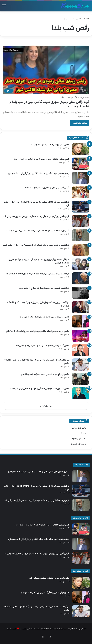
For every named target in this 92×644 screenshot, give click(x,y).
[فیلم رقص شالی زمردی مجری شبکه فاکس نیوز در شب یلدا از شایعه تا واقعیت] (46, 70)
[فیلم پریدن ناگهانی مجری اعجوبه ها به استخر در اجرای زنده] (81, 164)
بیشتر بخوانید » (80, 123)
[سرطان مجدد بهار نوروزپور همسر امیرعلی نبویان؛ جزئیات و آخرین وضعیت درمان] (81, 264)
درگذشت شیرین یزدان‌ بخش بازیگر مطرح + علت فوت (44, 288)
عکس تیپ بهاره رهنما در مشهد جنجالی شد (49, 145)
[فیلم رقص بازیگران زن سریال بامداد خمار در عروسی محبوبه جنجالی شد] (81, 221)
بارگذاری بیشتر (46, 406)
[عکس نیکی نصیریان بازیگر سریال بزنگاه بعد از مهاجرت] (81, 321)
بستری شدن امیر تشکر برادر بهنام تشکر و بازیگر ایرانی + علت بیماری (38, 173)
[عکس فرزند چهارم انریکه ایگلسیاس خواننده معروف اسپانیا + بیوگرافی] (81, 336)
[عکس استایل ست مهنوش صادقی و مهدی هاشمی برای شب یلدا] (81, 393)
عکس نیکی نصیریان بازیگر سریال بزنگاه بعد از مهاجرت (44, 317)
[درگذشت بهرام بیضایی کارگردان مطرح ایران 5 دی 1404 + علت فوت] (81, 278)
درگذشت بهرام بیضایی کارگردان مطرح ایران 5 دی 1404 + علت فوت (38, 274)
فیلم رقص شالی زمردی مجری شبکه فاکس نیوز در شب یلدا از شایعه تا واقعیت (49, 104)
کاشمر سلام (82, 98)
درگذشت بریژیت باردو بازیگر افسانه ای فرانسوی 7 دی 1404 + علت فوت (36, 245)
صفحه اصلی (83, 19)
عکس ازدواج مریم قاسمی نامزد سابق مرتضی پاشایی (45, 374)
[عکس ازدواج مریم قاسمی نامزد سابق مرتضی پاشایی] (81, 379)
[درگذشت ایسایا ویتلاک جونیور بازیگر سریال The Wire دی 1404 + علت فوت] (81, 207)
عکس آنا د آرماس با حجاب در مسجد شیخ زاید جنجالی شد (42, 346)
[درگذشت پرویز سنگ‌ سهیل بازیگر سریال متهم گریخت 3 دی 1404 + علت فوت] (81, 307)
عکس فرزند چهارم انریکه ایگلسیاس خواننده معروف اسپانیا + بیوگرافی (37, 331)
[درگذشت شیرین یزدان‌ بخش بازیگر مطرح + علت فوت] (81, 293)
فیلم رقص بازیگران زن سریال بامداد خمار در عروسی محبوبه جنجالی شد (36, 216)
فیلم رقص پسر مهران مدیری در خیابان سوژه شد (47, 188)
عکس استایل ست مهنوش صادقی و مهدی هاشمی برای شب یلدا (40, 389)
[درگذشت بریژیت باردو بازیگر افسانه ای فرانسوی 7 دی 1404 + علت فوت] (81, 250)
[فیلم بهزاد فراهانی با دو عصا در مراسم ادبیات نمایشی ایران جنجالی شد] (81, 235)
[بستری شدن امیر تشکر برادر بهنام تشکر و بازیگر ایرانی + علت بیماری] (81, 178)
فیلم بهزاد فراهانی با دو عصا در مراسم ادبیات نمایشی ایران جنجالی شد (37, 231)
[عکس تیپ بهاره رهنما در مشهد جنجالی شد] (81, 149)
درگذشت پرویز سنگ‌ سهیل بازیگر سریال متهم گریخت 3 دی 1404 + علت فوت (38, 304)
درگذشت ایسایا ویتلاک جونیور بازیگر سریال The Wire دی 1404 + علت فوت (36, 204)
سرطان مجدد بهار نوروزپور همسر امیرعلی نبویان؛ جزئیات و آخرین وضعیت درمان (39, 261)
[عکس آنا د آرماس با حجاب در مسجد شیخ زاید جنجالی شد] (81, 350)
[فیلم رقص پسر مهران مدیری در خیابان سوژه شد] (81, 192)
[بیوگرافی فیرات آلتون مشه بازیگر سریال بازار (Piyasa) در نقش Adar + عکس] (81, 364)
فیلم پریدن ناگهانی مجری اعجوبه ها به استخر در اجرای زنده (42, 159)
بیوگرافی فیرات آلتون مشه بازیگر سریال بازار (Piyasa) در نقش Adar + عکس (37, 362)
